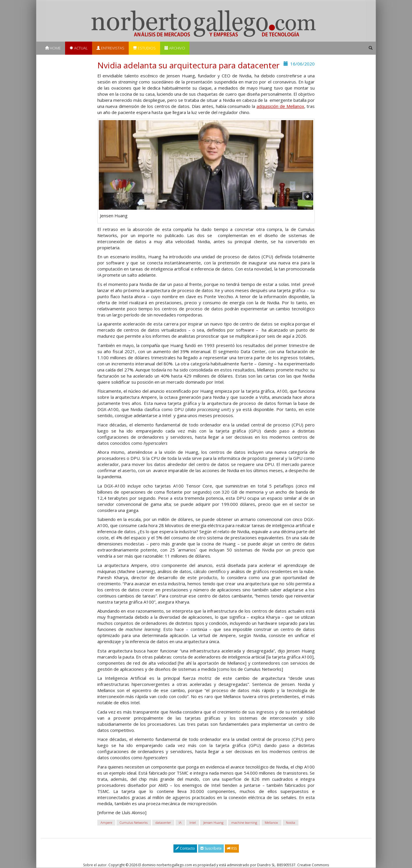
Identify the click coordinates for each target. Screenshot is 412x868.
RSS (232, 848)
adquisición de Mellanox (280, 106)
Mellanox (271, 822)
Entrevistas (110, 48)
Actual (79, 48)
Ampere (106, 822)
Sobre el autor (95, 865)
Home (53, 48)
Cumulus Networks (134, 822)
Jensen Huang (213, 822)
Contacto (185, 848)
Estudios (144, 48)
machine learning (244, 822)
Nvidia (291, 822)
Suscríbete (211, 848)
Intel (193, 822)
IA (180, 822)
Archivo (175, 48)
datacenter (163, 822)
